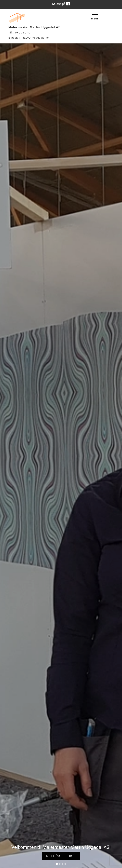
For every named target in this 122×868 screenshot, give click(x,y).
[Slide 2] (60, 864)
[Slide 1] (57, 864)
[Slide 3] (62, 864)
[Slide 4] (65, 864)
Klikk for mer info (61, 856)
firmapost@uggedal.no (34, 38)
